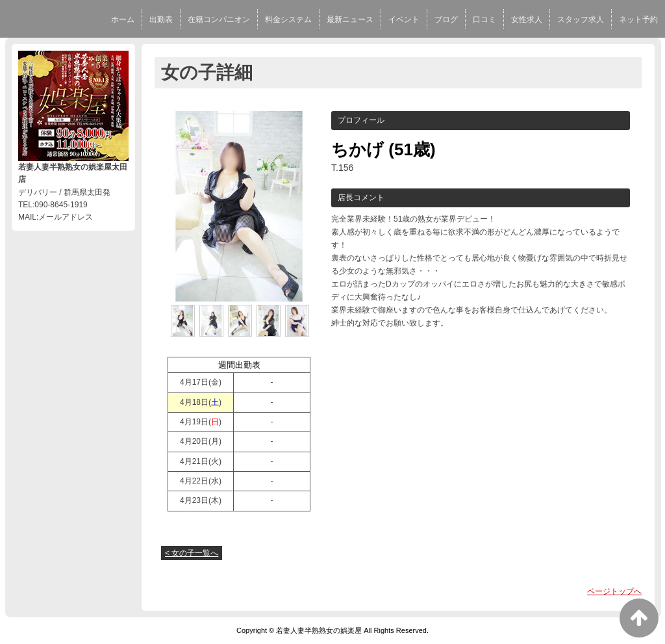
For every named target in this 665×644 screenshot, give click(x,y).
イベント (404, 19)
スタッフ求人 (581, 19)
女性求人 (527, 19)
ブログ (446, 19)
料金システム (288, 19)
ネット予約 (638, 19)
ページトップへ (614, 591)
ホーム (123, 19)
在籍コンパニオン (219, 19)
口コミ (484, 19)
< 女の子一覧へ (192, 553)
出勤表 (161, 19)
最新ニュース (350, 19)
